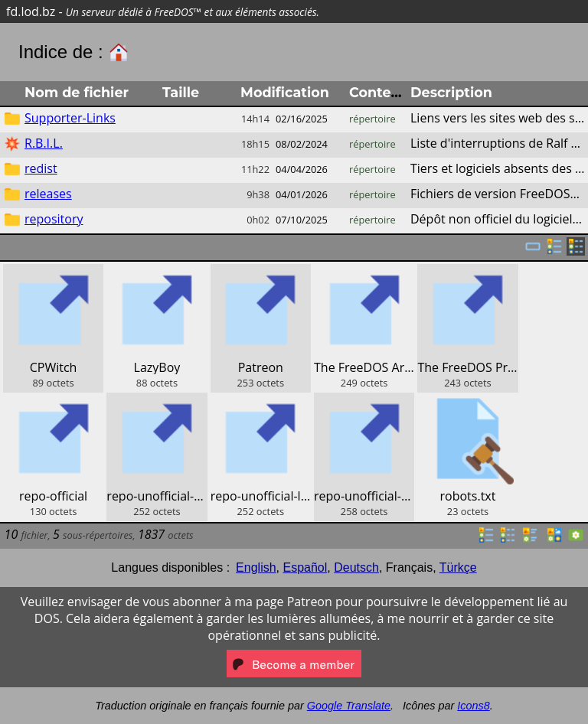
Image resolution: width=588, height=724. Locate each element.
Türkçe (458, 567)
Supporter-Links (70, 118)
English (256, 567)
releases (48, 194)
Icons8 (473, 706)
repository (54, 219)
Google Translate (349, 706)
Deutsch (356, 567)
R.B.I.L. (44, 143)
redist (41, 168)
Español (305, 567)
